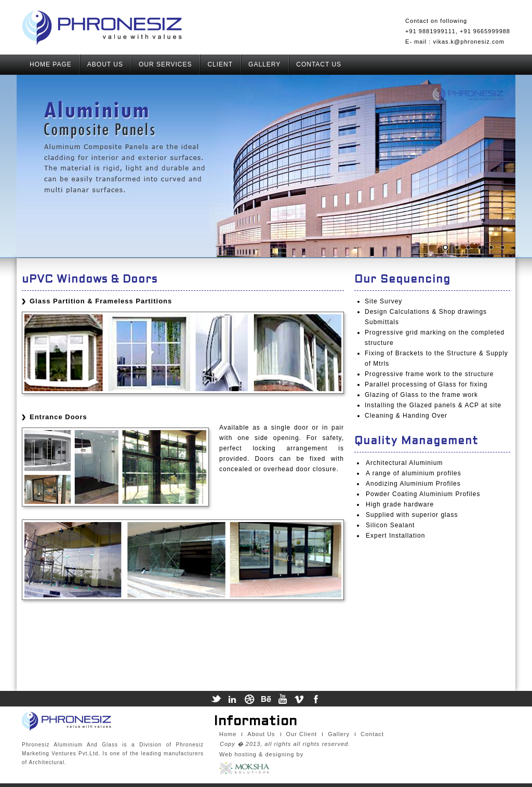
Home (228, 734)
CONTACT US (319, 64)
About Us (261, 734)
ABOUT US (105, 64)
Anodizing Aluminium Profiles (413, 484)
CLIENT (220, 64)
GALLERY (264, 64)
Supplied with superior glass (412, 515)
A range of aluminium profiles (414, 473)
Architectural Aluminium (404, 463)
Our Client (302, 734)
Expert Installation (395, 536)
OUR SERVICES (165, 64)
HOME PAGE (51, 64)
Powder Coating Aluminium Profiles (423, 494)
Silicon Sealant (390, 525)
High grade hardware (400, 504)
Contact (372, 734)
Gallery (339, 734)
